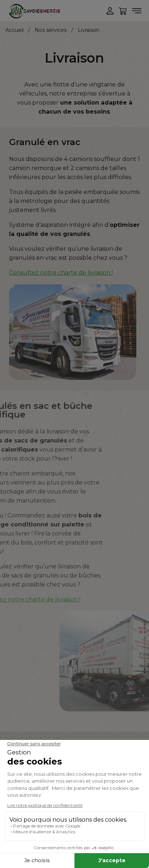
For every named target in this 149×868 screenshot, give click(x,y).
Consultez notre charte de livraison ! (61, 273)
